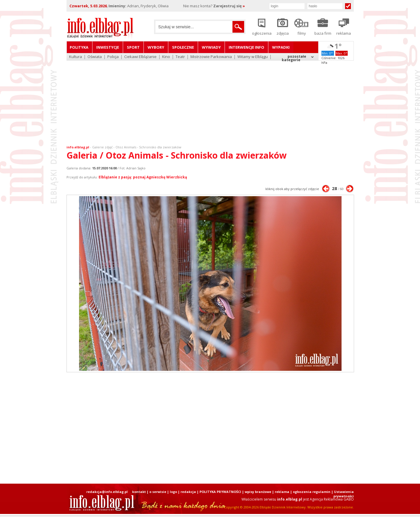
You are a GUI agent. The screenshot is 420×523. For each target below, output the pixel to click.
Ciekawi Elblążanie (140, 57)
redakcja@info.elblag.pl (107, 492)
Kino (166, 57)
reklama (282, 492)
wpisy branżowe (258, 492)
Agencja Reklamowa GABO (332, 499)
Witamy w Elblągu (253, 57)
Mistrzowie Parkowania (211, 57)
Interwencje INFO (246, 47)
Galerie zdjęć (102, 147)
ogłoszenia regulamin (312, 492)
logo (173, 492)
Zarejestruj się (229, 6)
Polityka (79, 47)
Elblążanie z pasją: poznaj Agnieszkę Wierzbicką (143, 177)
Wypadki (281, 47)
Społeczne (183, 47)
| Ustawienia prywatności (343, 494)
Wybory (156, 47)
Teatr (180, 57)
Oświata (95, 57)
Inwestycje (108, 47)
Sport (133, 47)
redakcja (188, 492)
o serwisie (158, 492)
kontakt (139, 492)
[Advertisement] (210, 99)
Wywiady (211, 47)
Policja (113, 57)
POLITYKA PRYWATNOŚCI (220, 492)
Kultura (76, 57)
